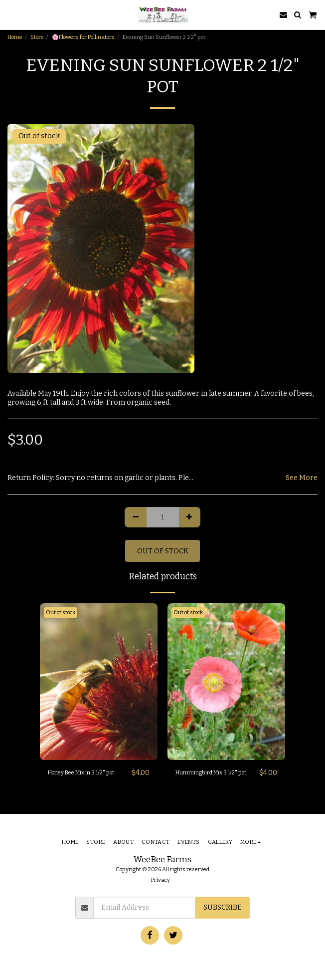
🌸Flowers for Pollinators (83, 37)
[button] (11, 14)
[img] (99, 682)
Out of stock (163, 551)
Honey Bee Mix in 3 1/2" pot (81, 773)
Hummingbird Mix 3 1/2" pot (211, 773)
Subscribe (223, 907)
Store (37, 37)
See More (302, 478)
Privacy (161, 880)
